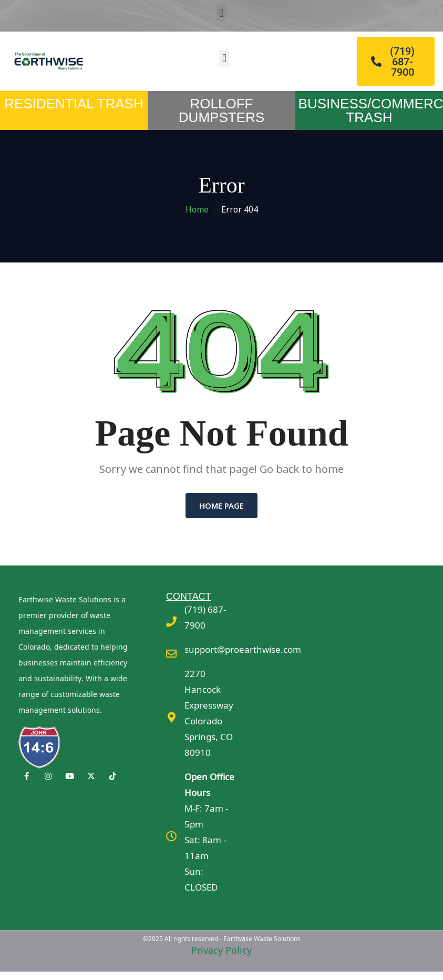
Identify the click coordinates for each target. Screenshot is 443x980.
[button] (221, 13)
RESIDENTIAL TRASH (74, 104)
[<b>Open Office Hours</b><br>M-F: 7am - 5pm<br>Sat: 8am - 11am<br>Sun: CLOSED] (171, 836)
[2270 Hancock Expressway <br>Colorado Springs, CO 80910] (171, 718)
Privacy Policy (221, 950)
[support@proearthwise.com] (171, 654)
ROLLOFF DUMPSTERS (221, 110)
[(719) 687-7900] (171, 622)
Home (197, 209)
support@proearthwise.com (243, 649)
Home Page (221, 506)
